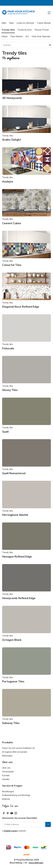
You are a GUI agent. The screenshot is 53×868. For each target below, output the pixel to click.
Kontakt (6, 775)
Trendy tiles (8, 30)
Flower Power (42, 30)
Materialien (7, 756)
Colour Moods (44, 23)
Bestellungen (8, 792)
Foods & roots (25, 30)
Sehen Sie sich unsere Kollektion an (18, 748)
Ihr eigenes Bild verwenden (15, 752)
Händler (6, 779)
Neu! (11, 23)
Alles (4, 23)
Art (27, 36)
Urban (5, 36)
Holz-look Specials (41, 36)
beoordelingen (36, 863)
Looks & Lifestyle (25, 23)
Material (6, 799)
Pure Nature (17, 36)
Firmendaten (8, 772)
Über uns (6, 768)
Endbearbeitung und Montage (16, 795)
